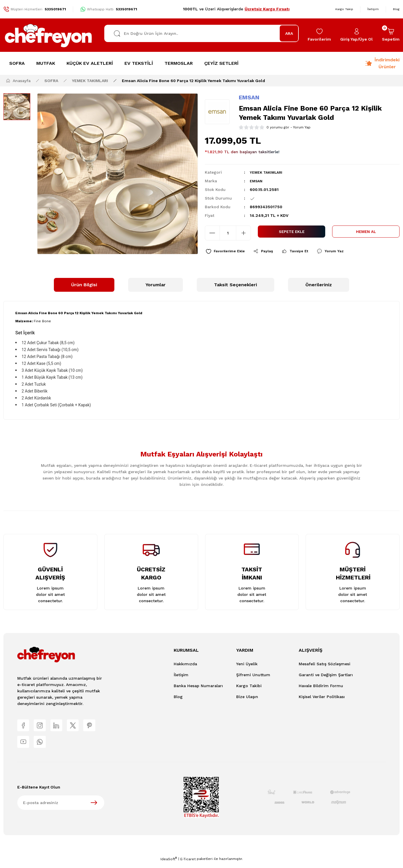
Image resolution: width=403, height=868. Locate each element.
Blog (178, 698)
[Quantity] (228, 233)
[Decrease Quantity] (212, 233)
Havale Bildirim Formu (321, 687)
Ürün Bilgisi (84, 286)
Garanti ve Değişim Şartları (326, 676)
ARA (289, 33)
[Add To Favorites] (228, 252)
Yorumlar (156, 286)
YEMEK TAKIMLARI (268, 172)
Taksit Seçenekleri (235, 286)
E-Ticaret (188, 864)
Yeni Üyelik (247, 665)
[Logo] (49, 35)
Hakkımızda (185, 665)
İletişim (181, 676)
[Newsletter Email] (61, 808)
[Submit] (94, 808)
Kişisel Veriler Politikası (322, 698)
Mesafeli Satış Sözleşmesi (325, 665)
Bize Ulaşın (247, 698)
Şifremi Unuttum (253, 676)
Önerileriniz (319, 286)
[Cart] (391, 35)
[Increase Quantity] (243, 233)
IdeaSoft (169, 864)
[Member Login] (356, 35)
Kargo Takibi (249, 687)
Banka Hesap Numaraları (198, 687)
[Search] (202, 33)
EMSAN (249, 97)
